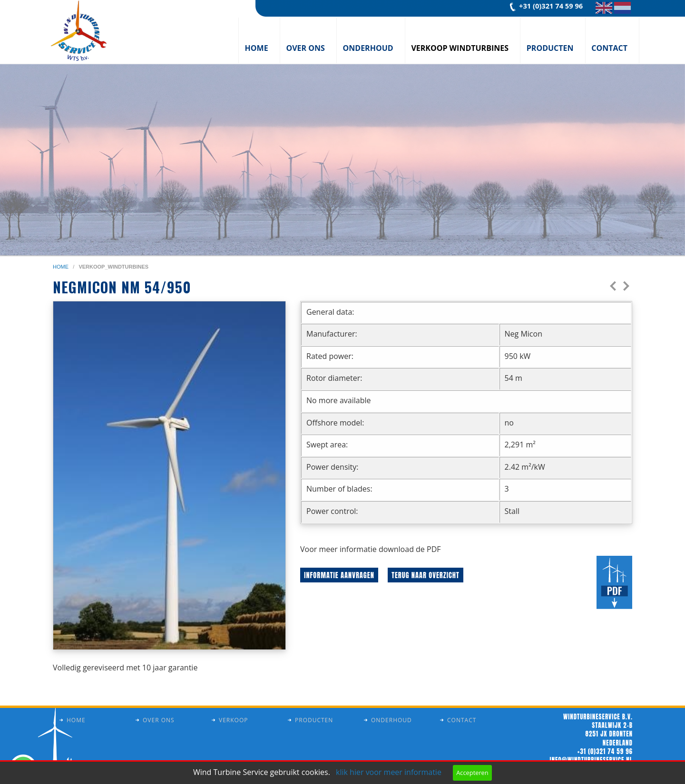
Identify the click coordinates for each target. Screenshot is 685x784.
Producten (550, 48)
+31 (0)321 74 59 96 (551, 6)
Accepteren (472, 773)
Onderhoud (368, 48)
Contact (609, 48)
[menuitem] (259, 40)
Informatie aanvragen (339, 575)
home (61, 267)
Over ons (305, 48)
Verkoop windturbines (460, 48)
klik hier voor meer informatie (389, 772)
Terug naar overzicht (425, 575)
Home (257, 48)
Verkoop (233, 720)
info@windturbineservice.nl (591, 760)
